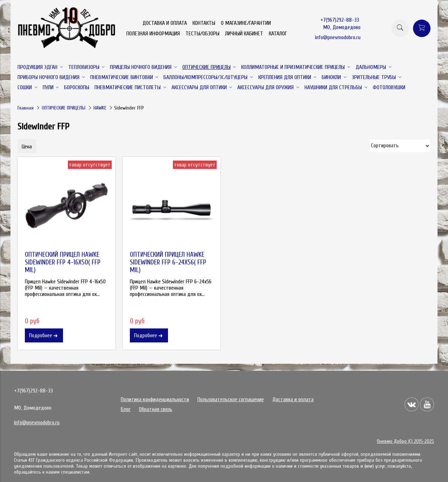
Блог (126, 409)
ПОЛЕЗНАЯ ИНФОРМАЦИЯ (153, 34)
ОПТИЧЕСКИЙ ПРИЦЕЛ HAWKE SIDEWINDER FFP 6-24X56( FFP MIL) (168, 262)
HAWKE (100, 108)
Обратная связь (156, 409)
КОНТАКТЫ (204, 23)
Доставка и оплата (293, 399)
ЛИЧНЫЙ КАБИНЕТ (244, 34)
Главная (26, 108)
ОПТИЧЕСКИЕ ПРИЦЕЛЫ (64, 108)
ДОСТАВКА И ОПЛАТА (165, 23)
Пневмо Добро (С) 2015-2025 (405, 441)
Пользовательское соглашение (231, 399)
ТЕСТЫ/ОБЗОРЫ (202, 34)
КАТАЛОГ (278, 34)
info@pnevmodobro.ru (338, 37)
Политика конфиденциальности (155, 399)
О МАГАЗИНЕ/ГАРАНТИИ (246, 23)
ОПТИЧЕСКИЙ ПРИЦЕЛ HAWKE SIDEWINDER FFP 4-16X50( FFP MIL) (63, 262)
